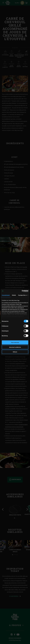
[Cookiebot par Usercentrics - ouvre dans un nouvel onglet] (21, 291)
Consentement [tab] (6, 295)
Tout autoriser (15, 342)
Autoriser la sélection (15, 347)
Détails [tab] (14, 295)
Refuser (15, 352)
